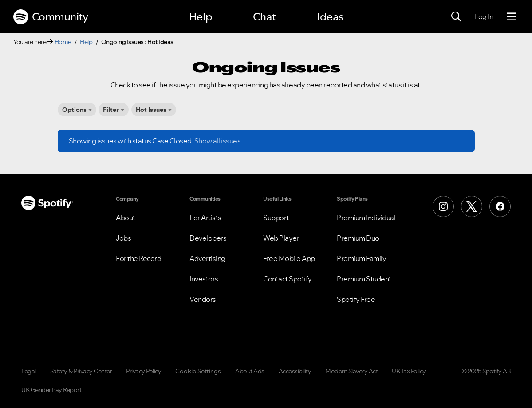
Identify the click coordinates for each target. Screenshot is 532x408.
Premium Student (364, 279)
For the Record (138, 258)
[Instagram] (443, 206)
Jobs (123, 238)
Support (276, 218)
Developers (208, 238)
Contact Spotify (288, 279)
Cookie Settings (198, 371)
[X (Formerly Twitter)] (472, 206)
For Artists (205, 218)
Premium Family (361, 258)
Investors (204, 279)
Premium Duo (358, 238)
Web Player (281, 238)
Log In (484, 16)
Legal (29, 371)
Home (63, 42)
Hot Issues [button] (151, 110)
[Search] (456, 17)
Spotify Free (356, 299)
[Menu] (511, 17)
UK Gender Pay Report (51, 390)
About (126, 218)
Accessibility (295, 371)
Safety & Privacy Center (81, 371)
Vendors (203, 299)
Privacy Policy (144, 371)
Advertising (207, 258)
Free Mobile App (289, 258)
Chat (264, 17)
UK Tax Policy (409, 371)
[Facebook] (500, 206)
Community (51, 17)
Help (201, 17)
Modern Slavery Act (351, 371)
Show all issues (218, 141)
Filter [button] (111, 110)
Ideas (330, 17)
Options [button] (74, 110)
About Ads (250, 371)
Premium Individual (366, 218)
